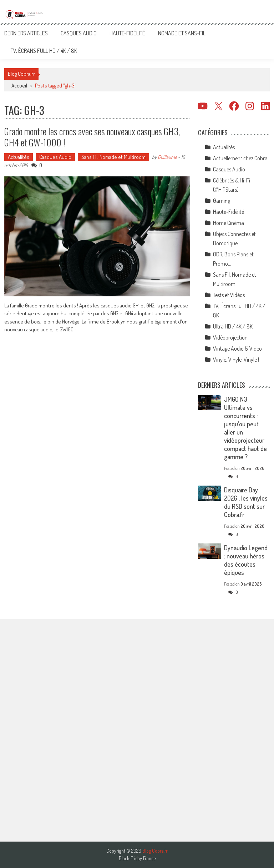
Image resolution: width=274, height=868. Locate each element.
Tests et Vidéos (229, 295)
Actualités (19, 157)
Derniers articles (26, 33)
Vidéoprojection (230, 337)
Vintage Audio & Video (237, 348)
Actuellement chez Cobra (240, 158)
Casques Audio (79, 33)
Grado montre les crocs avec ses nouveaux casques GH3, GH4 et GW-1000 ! (92, 137)
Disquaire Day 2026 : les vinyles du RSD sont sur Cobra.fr (246, 502)
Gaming (222, 201)
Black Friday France (137, 858)
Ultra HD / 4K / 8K (233, 326)
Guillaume (167, 157)
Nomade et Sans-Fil (182, 33)
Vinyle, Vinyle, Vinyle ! (236, 360)
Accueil (19, 86)
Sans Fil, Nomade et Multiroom (113, 157)
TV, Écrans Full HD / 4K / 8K (44, 51)
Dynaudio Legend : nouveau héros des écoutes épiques (246, 560)
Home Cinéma (229, 223)
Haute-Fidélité (127, 33)
